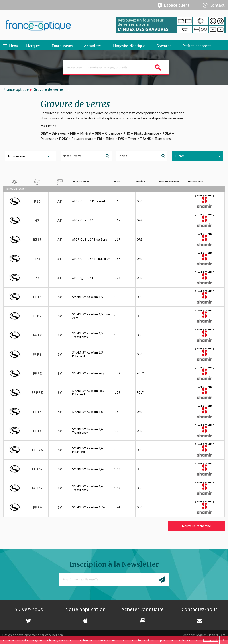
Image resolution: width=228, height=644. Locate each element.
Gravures (164, 48)
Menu (10, 48)
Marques (33, 48)
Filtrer (198, 159)
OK (224, 640)
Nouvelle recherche (201, 529)
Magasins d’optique (129, 48)
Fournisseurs (62, 48)
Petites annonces (197, 48)
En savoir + (210, 640)
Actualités (93, 48)
